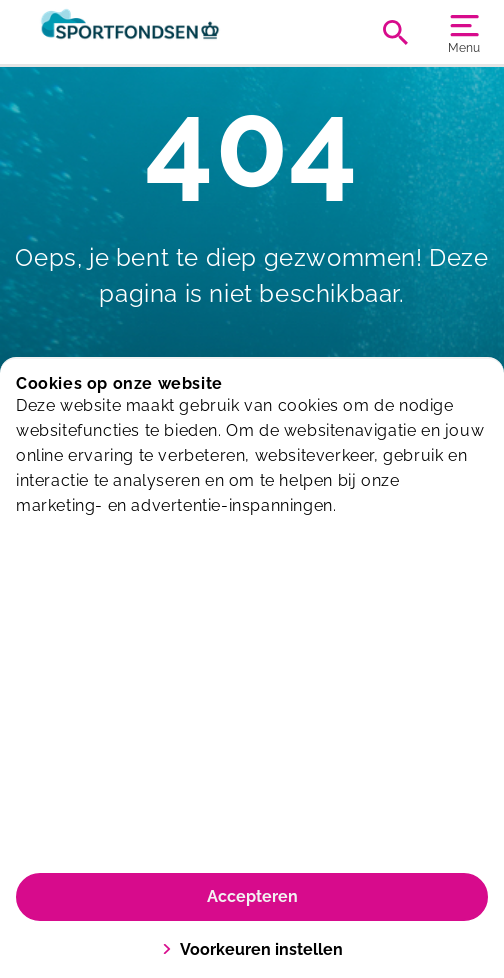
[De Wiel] (134, 32)
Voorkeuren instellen (252, 949)
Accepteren (252, 896)
